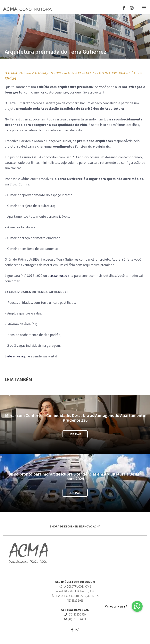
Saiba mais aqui (16, 356)
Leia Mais (75, 434)
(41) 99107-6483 (75, 619)
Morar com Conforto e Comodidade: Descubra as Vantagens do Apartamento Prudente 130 (75, 418)
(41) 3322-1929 (75, 614)
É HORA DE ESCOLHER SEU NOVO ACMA (75, 526)
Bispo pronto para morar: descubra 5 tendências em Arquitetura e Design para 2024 (75, 476)
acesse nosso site (61, 276)
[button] (137, 606)
